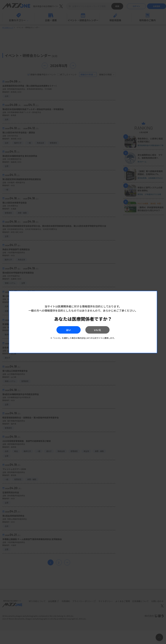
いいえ (102, 330)
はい (64, 330)
